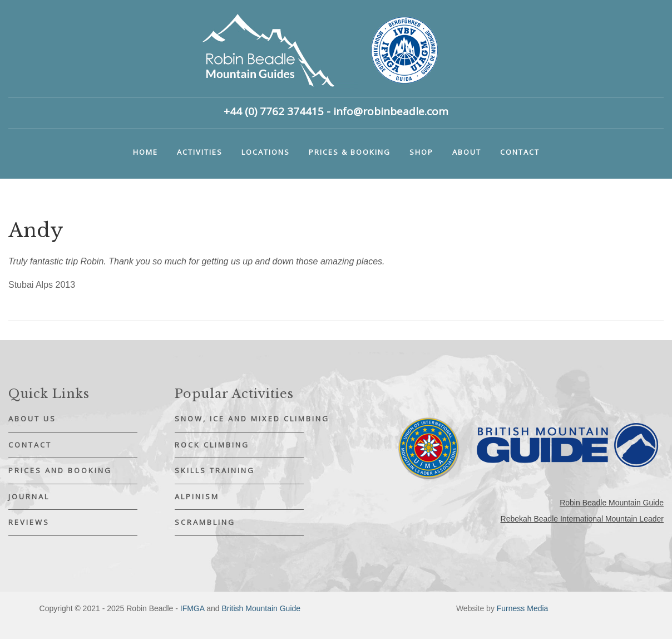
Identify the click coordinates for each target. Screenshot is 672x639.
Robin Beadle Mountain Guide (612, 503)
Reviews (29, 522)
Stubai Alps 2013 (42, 285)
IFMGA (192, 608)
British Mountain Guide (261, 608)
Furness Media (523, 608)
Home (145, 152)
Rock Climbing (212, 445)
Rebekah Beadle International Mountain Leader (582, 519)
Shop (421, 152)
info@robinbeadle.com (391, 111)
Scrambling (205, 522)
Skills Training (215, 470)
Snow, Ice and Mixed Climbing (239, 419)
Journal (29, 497)
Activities (200, 152)
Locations (266, 152)
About (467, 152)
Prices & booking (350, 152)
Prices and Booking (60, 470)
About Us (32, 419)
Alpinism (197, 497)
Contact (520, 152)
